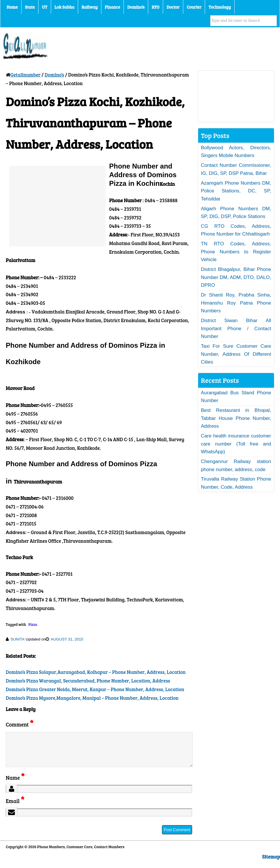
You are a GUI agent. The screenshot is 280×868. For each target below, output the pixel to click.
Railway (90, 7)
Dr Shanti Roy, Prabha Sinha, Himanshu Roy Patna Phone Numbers (236, 303)
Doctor (173, 7)
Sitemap (271, 864)
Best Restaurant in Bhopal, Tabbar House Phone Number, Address (236, 418)
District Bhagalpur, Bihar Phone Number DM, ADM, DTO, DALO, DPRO (236, 277)
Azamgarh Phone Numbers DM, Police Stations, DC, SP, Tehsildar (236, 191)
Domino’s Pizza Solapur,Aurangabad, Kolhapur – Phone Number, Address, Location (96, 672)
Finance (112, 7)
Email (15, 808)
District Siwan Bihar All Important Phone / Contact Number (236, 328)
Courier (194, 7)
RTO (156, 7)
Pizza (33, 624)
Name (15, 784)
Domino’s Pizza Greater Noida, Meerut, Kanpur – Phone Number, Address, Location (95, 689)
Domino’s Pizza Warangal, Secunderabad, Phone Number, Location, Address (88, 681)
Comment (20, 724)
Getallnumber (25, 75)
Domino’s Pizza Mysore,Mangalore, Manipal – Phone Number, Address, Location (92, 698)
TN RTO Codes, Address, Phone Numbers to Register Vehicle (236, 252)
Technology (220, 7)
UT (45, 7)
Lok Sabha (65, 7)
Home (12, 7)
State (30, 7)
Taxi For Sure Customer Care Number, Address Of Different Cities (236, 354)
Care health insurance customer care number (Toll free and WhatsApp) (236, 444)
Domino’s (136, 7)
